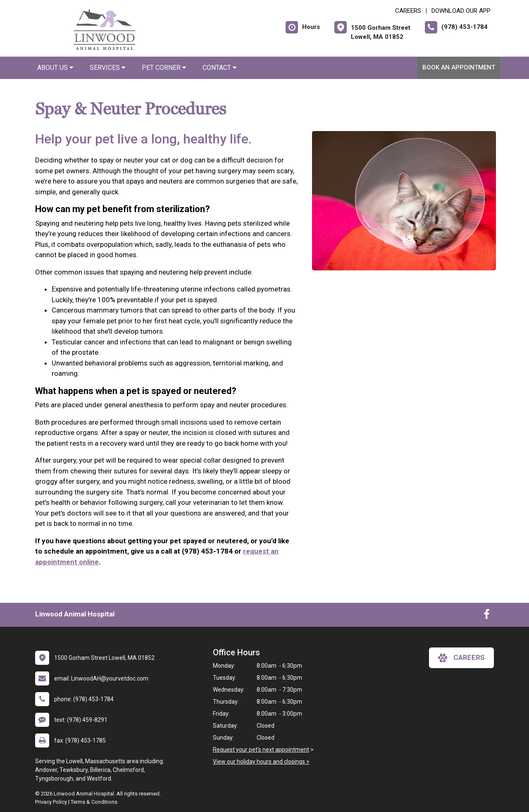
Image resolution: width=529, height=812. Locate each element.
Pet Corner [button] (164, 68)
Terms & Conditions (94, 802)
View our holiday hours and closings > (261, 762)
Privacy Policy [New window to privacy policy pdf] (51, 802)
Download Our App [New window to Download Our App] (461, 11)
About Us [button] (55, 68)
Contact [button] (219, 68)
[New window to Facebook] (487, 616)
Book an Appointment (459, 67)
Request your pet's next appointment (261, 750)
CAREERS (408, 11)
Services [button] (107, 68)
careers (461, 658)
